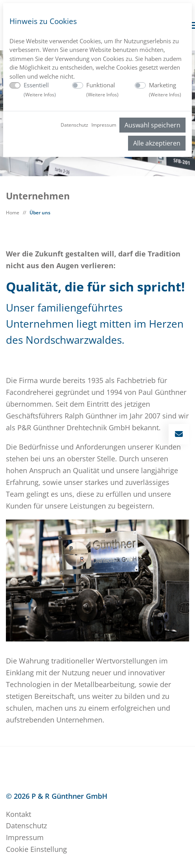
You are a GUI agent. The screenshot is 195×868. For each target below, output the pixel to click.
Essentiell (40, 89)
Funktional (102, 89)
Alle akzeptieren (157, 143)
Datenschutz (74, 125)
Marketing (165, 89)
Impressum (104, 125)
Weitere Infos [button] (40, 95)
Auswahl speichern (152, 125)
